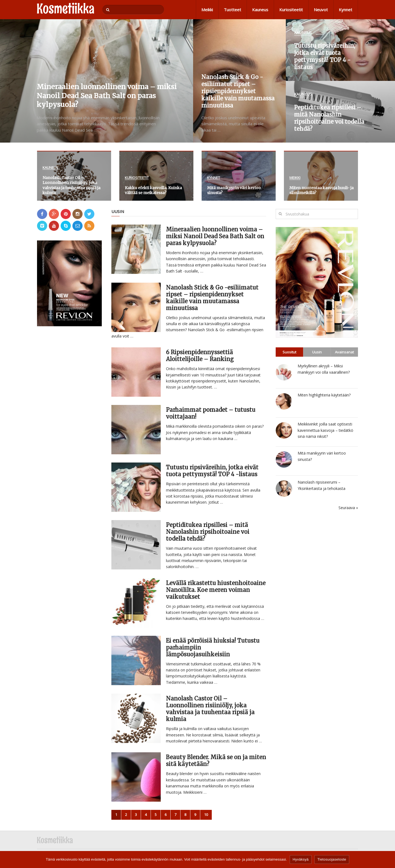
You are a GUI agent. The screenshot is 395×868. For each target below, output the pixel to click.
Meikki (207, 10)
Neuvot (321, 10)
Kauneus (260, 10)
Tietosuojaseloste (332, 859)
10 (206, 815)
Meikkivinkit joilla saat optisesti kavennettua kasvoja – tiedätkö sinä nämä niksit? (325, 430)
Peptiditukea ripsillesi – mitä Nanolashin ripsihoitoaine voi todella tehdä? (208, 532)
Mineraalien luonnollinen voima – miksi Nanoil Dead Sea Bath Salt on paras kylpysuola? (215, 236)
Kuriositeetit (291, 10)
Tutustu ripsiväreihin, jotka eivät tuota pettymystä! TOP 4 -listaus (212, 471)
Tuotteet (232, 10)
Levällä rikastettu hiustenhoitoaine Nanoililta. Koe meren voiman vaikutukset (216, 590)
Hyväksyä (301, 859)
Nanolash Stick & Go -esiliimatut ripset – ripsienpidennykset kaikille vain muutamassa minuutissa (212, 298)
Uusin (317, 352)
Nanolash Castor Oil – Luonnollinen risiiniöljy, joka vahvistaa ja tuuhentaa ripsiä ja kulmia (210, 709)
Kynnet (345, 10)
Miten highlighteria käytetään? (324, 395)
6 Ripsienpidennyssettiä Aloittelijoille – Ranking (200, 356)
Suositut (289, 352)
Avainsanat (344, 352)
